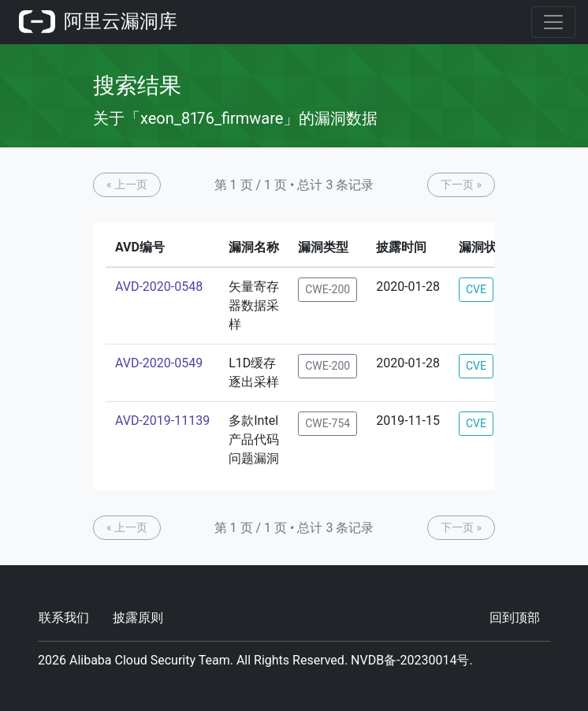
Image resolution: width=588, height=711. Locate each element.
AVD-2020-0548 (159, 287)
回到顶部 (515, 618)
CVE (476, 289)
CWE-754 (327, 423)
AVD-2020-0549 (159, 363)
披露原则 (138, 618)
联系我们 (64, 618)
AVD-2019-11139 (162, 421)
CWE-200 (327, 289)
